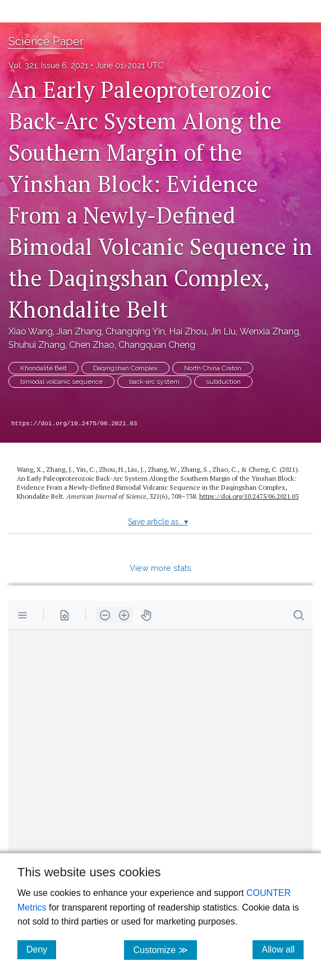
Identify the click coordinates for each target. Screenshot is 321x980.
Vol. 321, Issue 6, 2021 (48, 66)
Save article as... (158, 522)
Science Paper (46, 41)
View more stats (160, 568)
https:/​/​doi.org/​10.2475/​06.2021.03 (249, 496)
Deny (41, 949)
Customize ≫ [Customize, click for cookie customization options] (165, 949)
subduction (223, 382)
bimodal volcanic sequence (61, 382)
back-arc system (154, 382)
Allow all (283, 949)
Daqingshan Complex (125, 368)
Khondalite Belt (43, 368)
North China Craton (213, 368)
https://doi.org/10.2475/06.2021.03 (74, 424)
